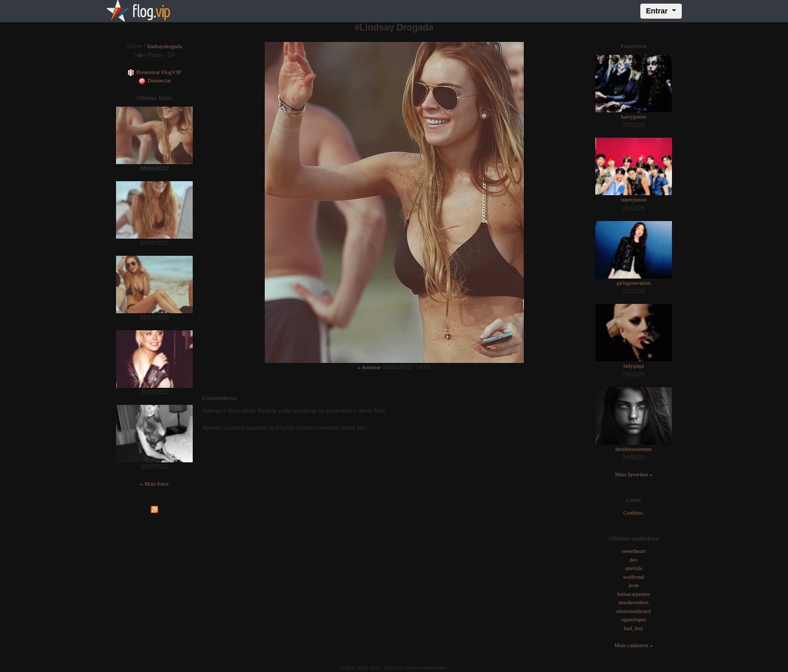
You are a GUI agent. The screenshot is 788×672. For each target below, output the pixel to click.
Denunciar (155, 80)
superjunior (634, 199)
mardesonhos (634, 602)
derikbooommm (634, 449)
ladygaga (634, 366)
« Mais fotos (155, 484)
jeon (634, 585)
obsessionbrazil (634, 611)
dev (634, 560)
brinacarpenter (634, 594)
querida (634, 568)
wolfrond (634, 577)
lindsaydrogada (164, 46)
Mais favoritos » (634, 474)
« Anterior (369, 367)
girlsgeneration (634, 283)
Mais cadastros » (634, 645)
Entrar (658, 11)
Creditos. (634, 513)
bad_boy (634, 628)
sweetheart (633, 551)
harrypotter (634, 116)
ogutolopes (634, 619)
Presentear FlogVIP (154, 72)
